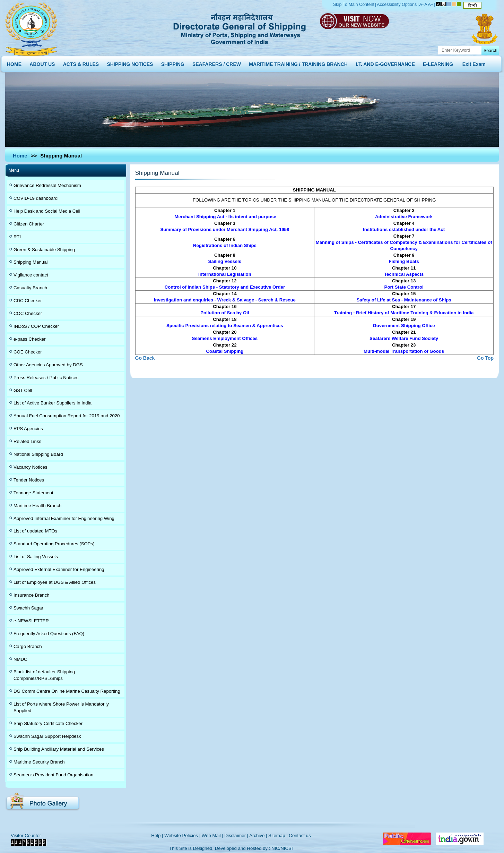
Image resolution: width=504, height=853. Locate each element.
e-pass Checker (30, 339)
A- (422, 5)
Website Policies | (182, 835)
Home (20, 156)
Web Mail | (212, 835)
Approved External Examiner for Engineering (59, 569)
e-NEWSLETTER (31, 621)
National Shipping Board (38, 454)
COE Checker (28, 352)
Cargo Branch (28, 646)
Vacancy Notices (30, 467)
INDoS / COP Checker (36, 326)
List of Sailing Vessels (36, 557)
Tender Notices (29, 480)
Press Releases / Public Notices (46, 378)
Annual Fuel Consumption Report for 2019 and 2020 (67, 416)
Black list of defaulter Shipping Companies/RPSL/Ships (44, 675)
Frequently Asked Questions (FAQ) (49, 634)
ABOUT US (42, 63)
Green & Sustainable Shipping (44, 250)
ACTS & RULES (81, 63)
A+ (431, 5)
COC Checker (28, 313)
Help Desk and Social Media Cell (47, 211)
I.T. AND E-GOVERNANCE (385, 63)
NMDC (20, 659)
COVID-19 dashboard (36, 198)
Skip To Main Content (354, 5)
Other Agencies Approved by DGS (48, 365)
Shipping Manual (31, 262)
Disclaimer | (236, 835)
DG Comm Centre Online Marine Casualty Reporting (67, 691)
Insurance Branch (32, 595)
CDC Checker (28, 301)
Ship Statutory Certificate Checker (48, 723)
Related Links (27, 441)
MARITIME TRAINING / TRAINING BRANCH (298, 63)
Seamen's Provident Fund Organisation (53, 775)
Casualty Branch (30, 288)
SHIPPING (173, 63)
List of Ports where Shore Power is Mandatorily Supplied (61, 707)
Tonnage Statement (33, 493)
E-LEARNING (438, 63)
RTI (17, 237)
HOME (14, 63)
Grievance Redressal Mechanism (47, 185)
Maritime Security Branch (39, 762)
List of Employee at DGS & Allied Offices (55, 582)
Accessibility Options (397, 5)
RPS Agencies (28, 429)
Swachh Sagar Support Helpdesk (47, 736)
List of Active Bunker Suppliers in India (53, 403)
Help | (157, 835)
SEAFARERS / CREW (217, 63)
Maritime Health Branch (37, 506)
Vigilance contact (31, 275)
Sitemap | (278, 835)
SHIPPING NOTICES (130, 63)
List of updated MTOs (35, 531)
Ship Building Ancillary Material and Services (59, 749)
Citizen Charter (29, 224)
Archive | (258, 835)
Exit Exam (474, 63)
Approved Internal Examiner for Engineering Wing (64, 518)
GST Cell (23, 390)
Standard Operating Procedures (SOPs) (54, 544)
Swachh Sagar (28, 608)
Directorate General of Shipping (240, 28)
